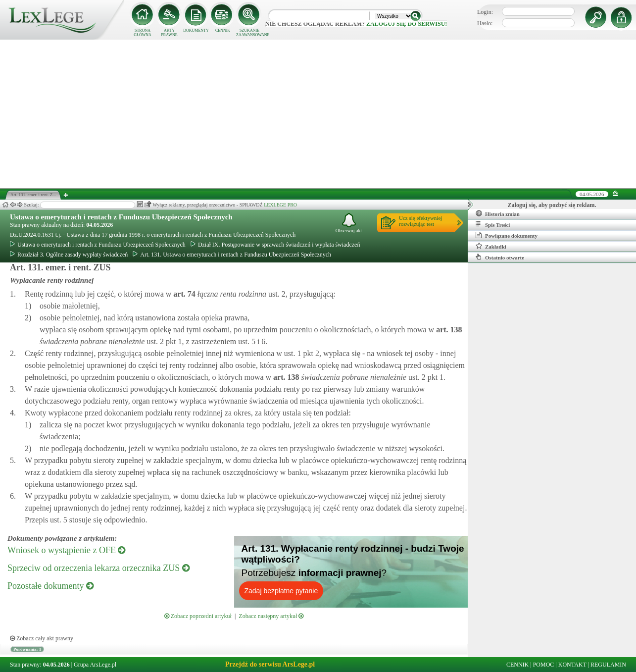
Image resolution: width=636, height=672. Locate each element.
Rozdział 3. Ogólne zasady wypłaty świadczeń (69, 255)
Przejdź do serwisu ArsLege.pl (270, 664)
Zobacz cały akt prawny (42, 638)
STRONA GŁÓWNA (143, 33)
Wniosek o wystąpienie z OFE (66, 550)
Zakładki (491, 246)
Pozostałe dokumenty (50, 586)
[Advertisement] (318, 114)
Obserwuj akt (349, 223)
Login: (485, 12)
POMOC (544, 665)
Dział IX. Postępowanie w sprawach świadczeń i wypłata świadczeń (275, 245)
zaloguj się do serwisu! (407, 24)
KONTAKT (572, 665)
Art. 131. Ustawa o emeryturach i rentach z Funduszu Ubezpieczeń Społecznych (232, 255)
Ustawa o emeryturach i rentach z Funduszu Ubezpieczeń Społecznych (121, 217)
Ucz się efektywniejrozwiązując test (420, 221)
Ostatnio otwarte (500, 257)
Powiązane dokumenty (507, 235)
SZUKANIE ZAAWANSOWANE (249, 33)
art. (183, 294)
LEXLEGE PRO (280, 205)
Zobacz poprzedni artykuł (198, 616)
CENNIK (223, 30)
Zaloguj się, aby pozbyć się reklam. (552, 205)
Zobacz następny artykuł (271, 616)
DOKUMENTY (196, 30)
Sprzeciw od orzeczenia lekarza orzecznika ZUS (98, 568)
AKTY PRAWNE (169, 33)
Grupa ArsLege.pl (95, 665)
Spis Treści (493, 224)
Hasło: (485, 23)
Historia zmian (498, 213)
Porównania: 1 (27, 649)
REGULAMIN (608, 665)
